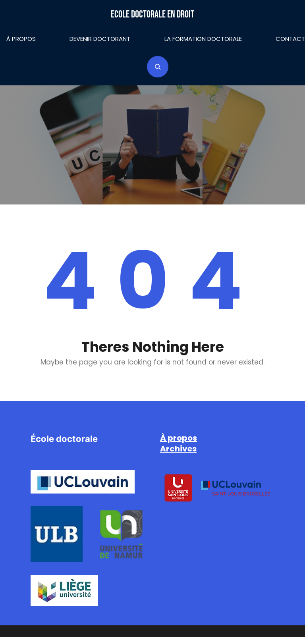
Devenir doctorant (100, 39)
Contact (290, 39)
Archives (178, 449)
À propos (21, 39)
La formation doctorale (203, 39)
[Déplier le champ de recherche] (158, 67)
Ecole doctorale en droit (152, 14)
